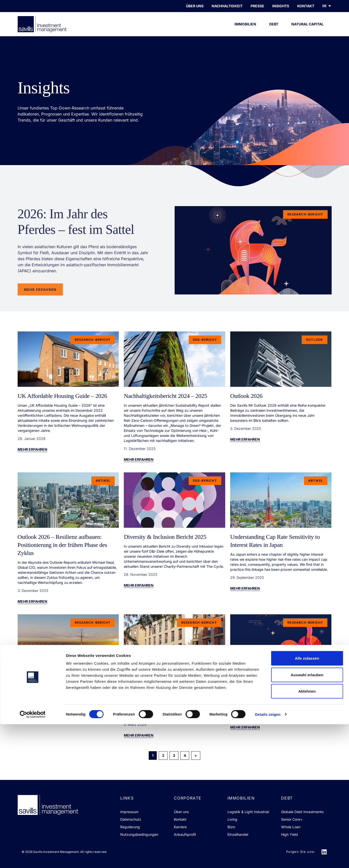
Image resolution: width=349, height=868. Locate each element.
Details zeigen (268, 858)
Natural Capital (307, 29)
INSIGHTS (281, 6)
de (327, 6)
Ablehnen (307, 835)
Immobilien (245, 29)
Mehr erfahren (32, 449)
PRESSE (257, 6)
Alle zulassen (307, 802)
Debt (274, 29)
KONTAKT (306, 6)
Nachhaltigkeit (227, 6)
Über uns (195, 6)
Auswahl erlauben (307, 819)
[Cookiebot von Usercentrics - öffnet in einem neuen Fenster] (33, 858)
